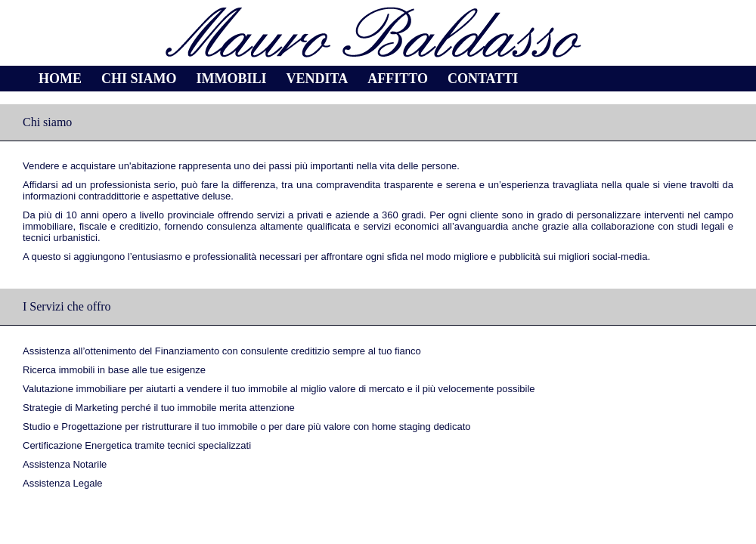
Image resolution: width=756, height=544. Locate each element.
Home (60, 79)
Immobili (232, 79)
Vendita (318, 79)
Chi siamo (139, 79)
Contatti (483, 79)
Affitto (398, 79)
